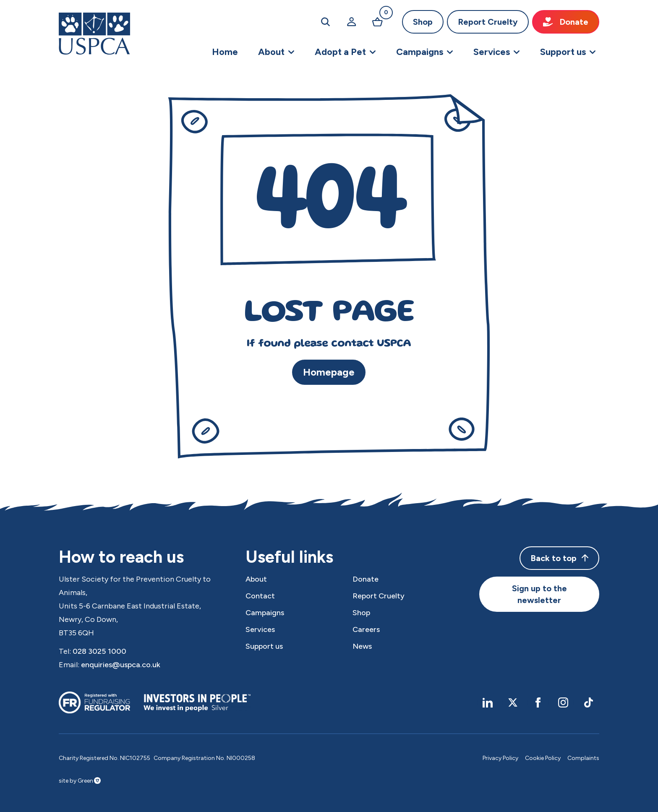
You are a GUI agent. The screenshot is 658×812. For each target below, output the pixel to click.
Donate (566, 22)
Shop (423, 22)
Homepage (329, 372)
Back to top (559, 558)
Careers (366, 629)
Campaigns (265, 613)
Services (260, 629)
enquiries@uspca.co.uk (121, 665)
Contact (260, 596)
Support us (264, 646)
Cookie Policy (543, 758)
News (362, 646)
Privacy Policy (500, 758)
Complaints (583, 758)
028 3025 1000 (99, 651)
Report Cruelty (488, 22)
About (256, 579)
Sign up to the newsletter (539, 594)
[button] (276, 52)
